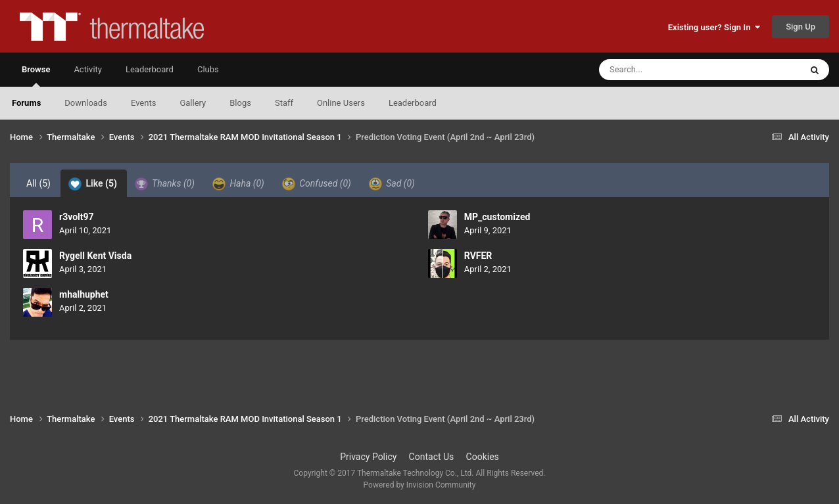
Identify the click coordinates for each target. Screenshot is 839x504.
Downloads (86, 103)
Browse (36, 76)
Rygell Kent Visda (95, 256)
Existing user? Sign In (714, 27)
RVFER (478, 256)
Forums (26, 103)
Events (143, 103)
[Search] (667, 70)
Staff (284, 103)
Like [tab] (93, 184)
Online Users (341, 103)
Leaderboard (413, 103)
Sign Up (801, 27)
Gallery (193, 103)
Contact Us (432, 457)
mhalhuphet (84, 294)
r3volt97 (77, 217)
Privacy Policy (368, 457)
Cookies (483, 457)
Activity (88, 69)
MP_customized (497, 217)
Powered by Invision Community (420, 485)
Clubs (208, 69)
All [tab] (38, 183)
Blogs (240, 103)
